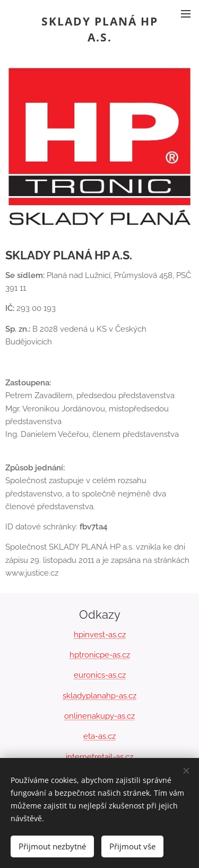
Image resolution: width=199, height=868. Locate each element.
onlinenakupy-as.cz (99, 716)
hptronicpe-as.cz (100, 655)
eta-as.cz (99, 736)
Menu (186, 14)
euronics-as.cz (100, 675)
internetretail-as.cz (99, 757)
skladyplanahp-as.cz (99, 696)
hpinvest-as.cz (100, 635)
